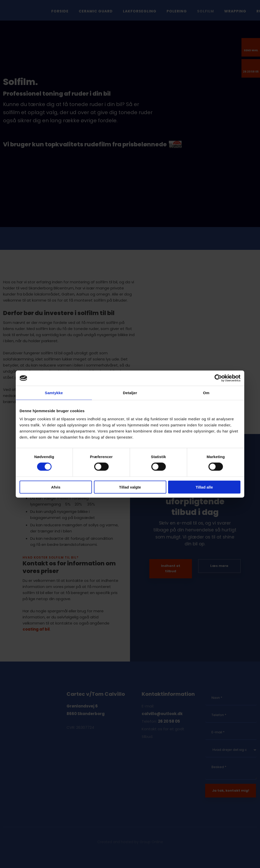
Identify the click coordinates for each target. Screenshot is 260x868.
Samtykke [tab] (54, 393)
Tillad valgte (130, 487)
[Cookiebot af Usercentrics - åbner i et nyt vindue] (218, 378)
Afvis (56, 487)
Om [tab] (206, 393)
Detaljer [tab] (130, 393)
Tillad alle (204, 487)
